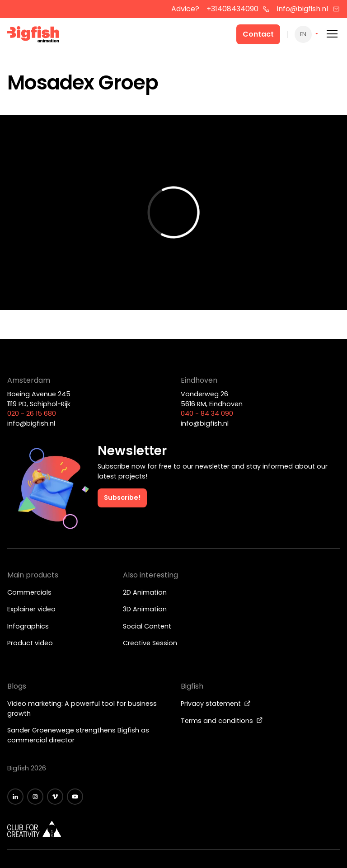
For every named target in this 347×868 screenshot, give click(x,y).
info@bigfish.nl (308, 9)
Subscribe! (122, 497)
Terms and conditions (222, 721)
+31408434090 (238, 9)
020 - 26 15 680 (32, 413)
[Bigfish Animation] (33, 36)
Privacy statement (216, 704)
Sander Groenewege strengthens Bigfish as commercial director (78, 735)
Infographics (28, 626)
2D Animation (145, 592)
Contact (258, 34)
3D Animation (145, 609)
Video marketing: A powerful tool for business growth (82, 708)
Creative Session (150, 643)
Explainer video (31, 609)
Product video (30, 643)
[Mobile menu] (332, 34)
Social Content (147, 626)
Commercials (29, 592)
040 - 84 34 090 (207, 413)
